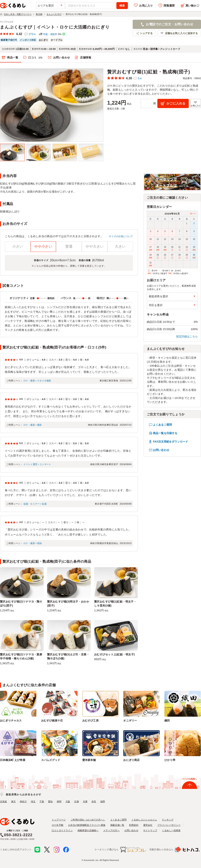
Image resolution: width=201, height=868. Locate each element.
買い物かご (192, 6)
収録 (39, 543)
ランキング (168, 820)
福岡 (103, 802)
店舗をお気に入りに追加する (181, 33)
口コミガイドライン (62, 830)
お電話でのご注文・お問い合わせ (170, 24)
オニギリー (130, 720)
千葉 (42, 802)
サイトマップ (150, 830)
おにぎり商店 (131, 760)
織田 (167, 720)
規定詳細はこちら (187, 336)
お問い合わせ (62, 57)
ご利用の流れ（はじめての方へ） (88, 820)
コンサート (45, 464)
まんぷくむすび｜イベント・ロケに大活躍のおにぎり (55, 27)
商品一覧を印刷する (165, 433)
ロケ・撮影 (29, 381)
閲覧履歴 (169, 6)
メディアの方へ (111, 830)
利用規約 (134, 825)
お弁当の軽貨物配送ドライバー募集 (87, 825)
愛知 (50, 802)
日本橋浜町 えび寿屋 (13, 760)
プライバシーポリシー (169, 825)
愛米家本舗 (89, 760)
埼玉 (33, 802)
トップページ (59, 820)
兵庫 (85, 802)
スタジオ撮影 (44, 381)
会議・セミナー (31, 504)
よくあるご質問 (162, 425)
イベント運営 (30, 464)
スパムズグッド (51, 760)
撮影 (39, 425)
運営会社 (148, 825)
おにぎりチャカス (11, 720)
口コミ (36, 58)
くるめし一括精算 (171, 830)
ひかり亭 (170, 760)
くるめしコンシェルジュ (144, 820)
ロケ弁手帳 (58, 825)
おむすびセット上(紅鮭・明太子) (114, 654)
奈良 (94, 802)
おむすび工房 (90, 720)
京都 (76, 802)
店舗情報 (86, 57)
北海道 (4, 802)
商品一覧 (13, 57)
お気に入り (146, 6)
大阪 (68, 802)
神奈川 (23, 802)
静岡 (59, 802)
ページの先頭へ (189, 779)
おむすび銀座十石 (52, 720)
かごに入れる (176, 103)
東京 (13, 802)
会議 (44, 504)
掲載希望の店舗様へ (88, 830)
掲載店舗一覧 (117, 825)
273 (32, 34)
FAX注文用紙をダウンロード (170, 442)
